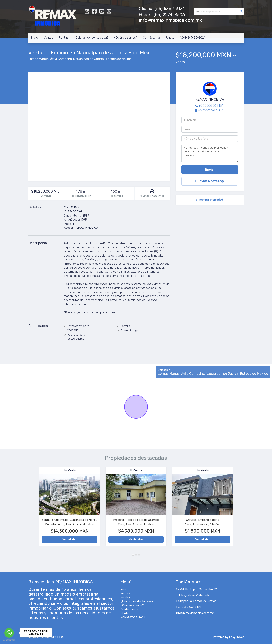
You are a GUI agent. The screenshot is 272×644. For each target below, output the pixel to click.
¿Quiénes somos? (126, 38)
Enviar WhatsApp (210, 181)
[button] (34, 508)
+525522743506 (211, 110)
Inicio (35, 38)
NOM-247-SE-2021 (192, 38)
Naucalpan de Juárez (89, 59)
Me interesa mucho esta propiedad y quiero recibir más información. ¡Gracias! (210, 154)
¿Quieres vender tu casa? (91, 38)
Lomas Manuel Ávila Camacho (50, 59)
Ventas (48, 38)
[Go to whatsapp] (9, 633)
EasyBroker (236, 637)
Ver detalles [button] (70, 539)
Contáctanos (152, 38)
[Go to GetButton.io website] (9, 640)
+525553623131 (211, 106)
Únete (170, 38)
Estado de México (119, 59)
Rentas (64, 38)
